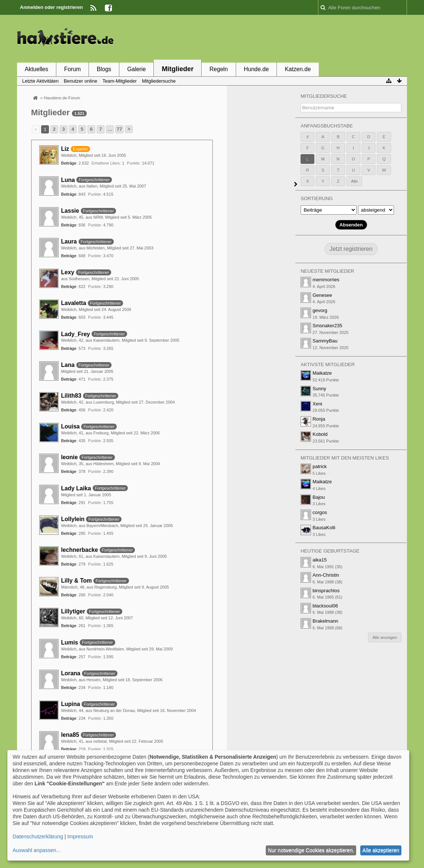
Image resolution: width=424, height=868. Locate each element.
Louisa (70, 426)
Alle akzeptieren (381, 850)
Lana (68, 365)
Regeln (218, 69)
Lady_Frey (76, 334)
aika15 (319, 560)
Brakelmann (325, 621)
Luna (68, 180)
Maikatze (322, 373)
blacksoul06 (325, 606)
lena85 (70, 735)
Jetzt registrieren (351, 249)
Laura (69, 241)
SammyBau (325, 341)
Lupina (71, 704)
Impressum (80, 836)
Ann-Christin (326, 575)
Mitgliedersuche (324, 96)
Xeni (317, 404)
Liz (65, 149)
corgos (320, 512)
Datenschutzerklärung (38, 836)
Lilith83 (71, 396)
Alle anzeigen (385, 637)
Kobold (320, 434)
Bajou (319, 497)
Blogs (104, 69)
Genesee (322, 295)
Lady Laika (76, 488)
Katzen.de (298, 69)
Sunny (319, 389)
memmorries (326, 280)
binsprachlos (326, 591)
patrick (319, 466)
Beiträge (69, 163)
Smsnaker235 (327, 326)
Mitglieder (178, 69)
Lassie (70, 211)
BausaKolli (324, 528)
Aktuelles (37, 69)
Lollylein (73, 519)
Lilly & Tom (77, 581)
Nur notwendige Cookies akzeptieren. (311, 850)
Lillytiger (73, 611)
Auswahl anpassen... (37, 850)
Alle (354, 181)
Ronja (319, 419)
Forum (72, 69)
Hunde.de (256, 69)
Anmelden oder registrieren (52, 7)
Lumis (70, 642)
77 (119, 129)
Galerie (136, 69)
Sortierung (317, 198)
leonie (69, 457)
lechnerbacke (80, 550)
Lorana (71, 673)
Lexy (68, 272)
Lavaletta (74, 303)
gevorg (320, 310)
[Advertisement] (272, 38)
